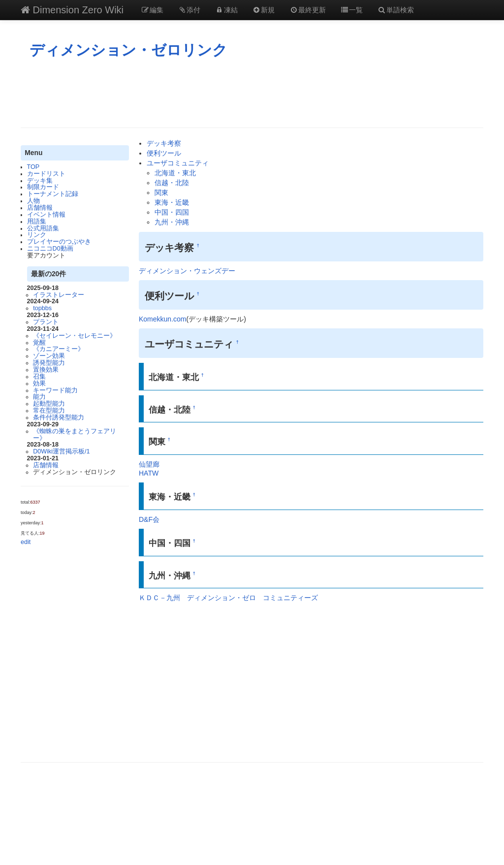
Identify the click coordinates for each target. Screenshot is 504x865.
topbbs (42, 308)
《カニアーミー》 (59, 349)
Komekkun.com (162, 319)
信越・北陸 (172, 183)
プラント (46, 322)
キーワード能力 (55, 390)
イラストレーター (59, 295)
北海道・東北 (175, 173)
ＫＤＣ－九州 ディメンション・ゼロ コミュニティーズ (228, 598)
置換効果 (46, 370)
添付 (189, 10)
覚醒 (39, 343)
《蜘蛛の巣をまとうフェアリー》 (75, 435)
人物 (33, 201)
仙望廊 (149, 464)
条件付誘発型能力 (59, 417)
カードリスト (46, 174)
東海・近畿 (172, 202)
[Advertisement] (252, 93)
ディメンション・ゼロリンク (128, 50)
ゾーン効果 (49, 356)
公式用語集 (43, 228)
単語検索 (396, 10)
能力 (39, 397)
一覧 (352, 10)
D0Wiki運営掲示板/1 (61, 451)
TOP (33, 167)
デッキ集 (40, 181)
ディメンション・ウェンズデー (187, 271)
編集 (152, 10)
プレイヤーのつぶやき (59, 242)
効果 (39, 384)
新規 (264, 10)
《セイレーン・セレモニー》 (75, 336)
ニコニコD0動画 (50, 249)
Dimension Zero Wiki (72, 10)
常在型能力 (49, 411)
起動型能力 (49, 404)
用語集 (37, 222)
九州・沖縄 (172, 222)
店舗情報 (40, 208)
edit (26, 542)
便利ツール (164, 153)
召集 (39, 377)
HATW (149, 473)
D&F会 (149, 519)
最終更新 (308, 10)
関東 (161, 192)
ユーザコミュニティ (178, 163)
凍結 (226, 10)
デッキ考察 (164, 143)
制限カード (43, 187)
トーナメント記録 (53, 194)
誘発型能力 (49, 363)
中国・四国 (172, 212)
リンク (37, 235)
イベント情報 (46, 215)
